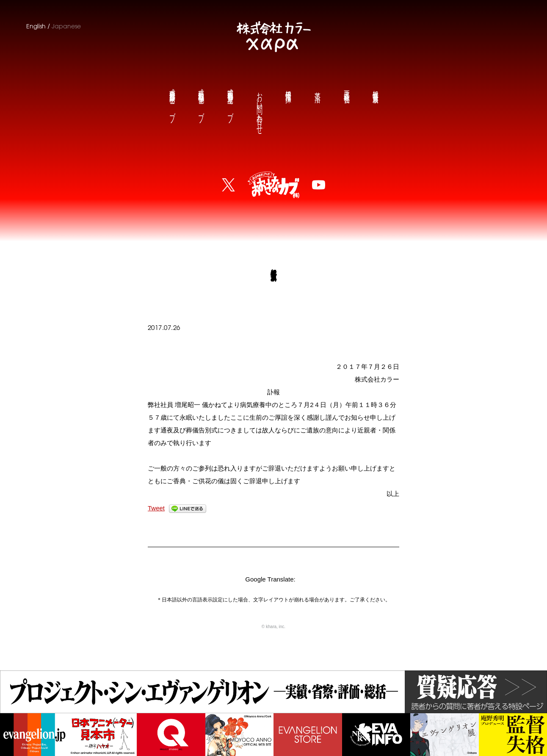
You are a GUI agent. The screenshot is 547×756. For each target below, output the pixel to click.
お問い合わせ (259, 107)
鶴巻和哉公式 (201, 99)
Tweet (156, 508)
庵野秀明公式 (230, 99)
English (36, 26)
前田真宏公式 (172, 99)
